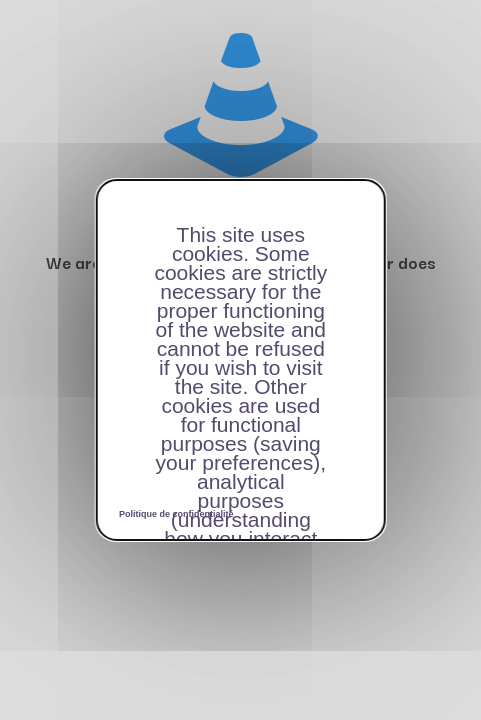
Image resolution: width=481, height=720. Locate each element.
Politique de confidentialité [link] (176, 514)
